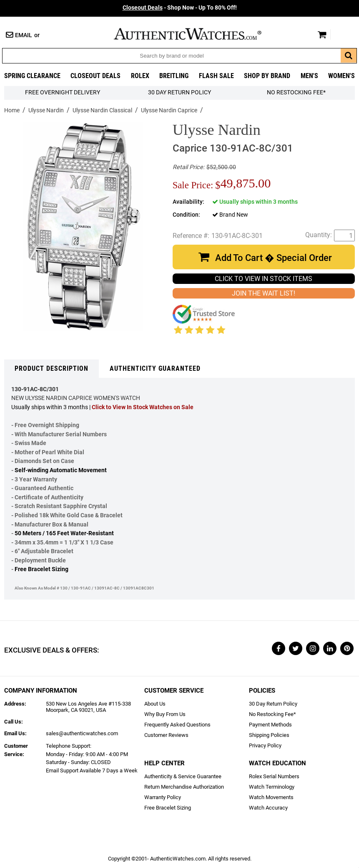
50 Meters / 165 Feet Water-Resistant (64, 533)
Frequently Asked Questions (177, 725)
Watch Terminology (272, 787)
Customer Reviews (166, 735)
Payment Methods (270, 725)
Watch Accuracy (268, 808)
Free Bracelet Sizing (41, 569)
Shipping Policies (269, 735)
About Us (155, 704)
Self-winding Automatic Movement (61, 470)
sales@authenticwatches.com (82, 733)
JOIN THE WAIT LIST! (264, 293)
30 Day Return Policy (273, 704)
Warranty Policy (163, 797)
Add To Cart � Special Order (274, 258)
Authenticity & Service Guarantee (183, 776)
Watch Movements (271, 797)
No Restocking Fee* (296, 92)
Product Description (51, 368)
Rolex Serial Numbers (274, 776)
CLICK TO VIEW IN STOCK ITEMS (264, 279)
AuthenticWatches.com (196, 34)
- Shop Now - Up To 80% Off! (180, 8)
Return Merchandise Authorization (184, 787)
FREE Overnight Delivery (63, 92)
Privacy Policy (265, 745)
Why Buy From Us (165, 714)
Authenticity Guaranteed (155, 368)
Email (24, 35)
